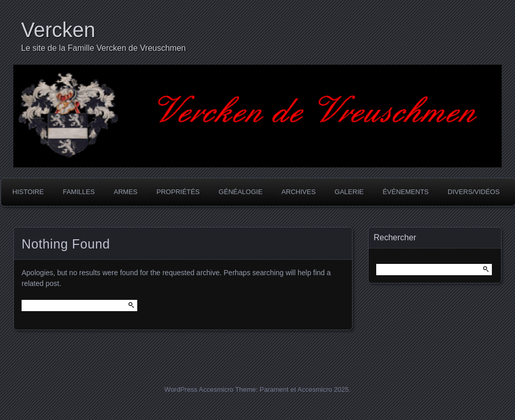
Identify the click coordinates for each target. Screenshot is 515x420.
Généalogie (240, 192)
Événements (406, 192)
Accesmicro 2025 (323, 389)
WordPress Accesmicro (199, 389)
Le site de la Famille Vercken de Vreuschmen (103, 48)
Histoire (28, 192)
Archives (299, 192)
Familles (79, 192)
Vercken (58, 30)
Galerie (349, 192)
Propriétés (178, 192)
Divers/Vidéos (474, 192)
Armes (125, 192)
